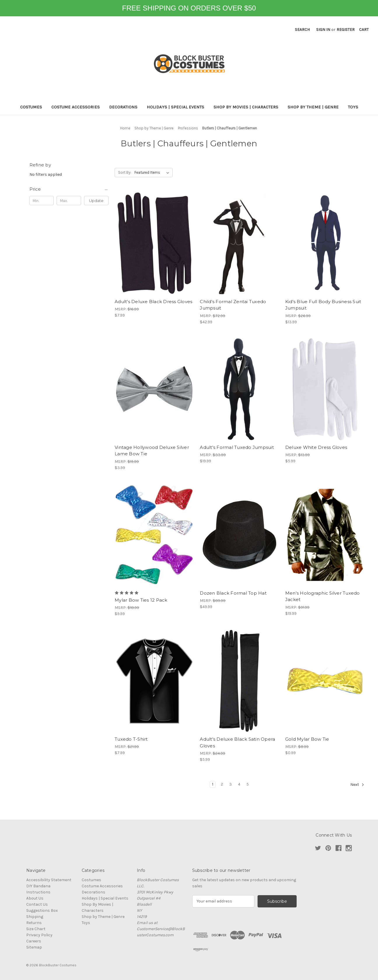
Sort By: (125, 172)
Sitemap (34, 947)
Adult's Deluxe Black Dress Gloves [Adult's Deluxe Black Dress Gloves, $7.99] (153, 302)
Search (302, 30)
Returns (34, 923)
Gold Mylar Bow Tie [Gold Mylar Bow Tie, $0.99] (307, 739)
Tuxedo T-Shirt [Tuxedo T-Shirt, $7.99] (131, 739)
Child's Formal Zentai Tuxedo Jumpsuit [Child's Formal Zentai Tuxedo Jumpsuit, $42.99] (233, 305)
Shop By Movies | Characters (246, 107)
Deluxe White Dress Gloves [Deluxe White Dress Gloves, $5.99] (316, 447)
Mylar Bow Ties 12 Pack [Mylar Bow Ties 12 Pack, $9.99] (141, 600)
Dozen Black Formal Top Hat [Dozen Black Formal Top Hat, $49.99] (233, 593)
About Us (35, 898)
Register (346, 30)
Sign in (323, 30)
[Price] (69, 189)
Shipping (35, 917)
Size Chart (36, 929)
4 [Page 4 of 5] (239, 784)
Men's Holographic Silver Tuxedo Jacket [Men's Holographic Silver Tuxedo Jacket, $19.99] (323, 596)
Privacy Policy (39, 935)
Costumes (31, 107)
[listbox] (153, 173)
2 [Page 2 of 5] (222, 784)
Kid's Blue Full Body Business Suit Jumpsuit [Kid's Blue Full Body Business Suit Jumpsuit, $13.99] (323, 305)
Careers (34, 941)
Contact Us (37, 904)
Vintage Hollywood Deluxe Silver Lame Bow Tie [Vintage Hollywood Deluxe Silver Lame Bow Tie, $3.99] (152, 451)
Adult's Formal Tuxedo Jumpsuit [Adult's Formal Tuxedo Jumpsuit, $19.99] (237, 447)
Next (357, 785)
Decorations (123, 107)
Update (96, 201)
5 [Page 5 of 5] (248, 784)
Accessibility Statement (49, 880)
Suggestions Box (42, 910)
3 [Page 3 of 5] (231, 784)
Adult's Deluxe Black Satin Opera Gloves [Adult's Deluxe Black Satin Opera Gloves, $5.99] (237, 742)
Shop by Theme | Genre (313, 107)
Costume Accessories (76, 107)
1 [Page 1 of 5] (213, 784)
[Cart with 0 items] (364, 30)
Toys (353, 107)
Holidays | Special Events (175, 107)
